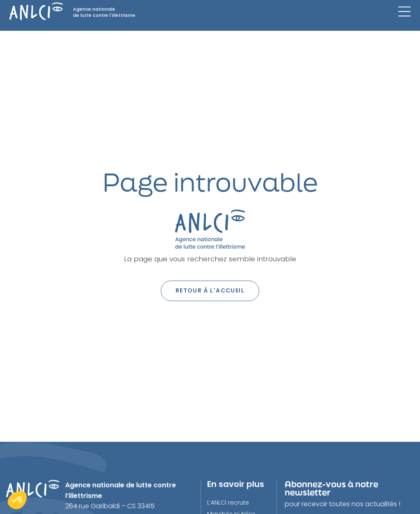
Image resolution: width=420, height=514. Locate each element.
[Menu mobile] (404, 11)
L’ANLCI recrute (228, 503)
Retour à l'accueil (210, 290)
